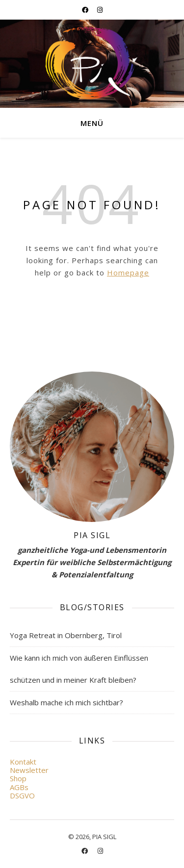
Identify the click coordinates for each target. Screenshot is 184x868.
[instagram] (100, 10)
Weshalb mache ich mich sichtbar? (66, 702)
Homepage (128, 273)
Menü (92, 123)
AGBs (19, 787)
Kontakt (23, 762)
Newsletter (29, 770)
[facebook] (86, 10)
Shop (18, 778)
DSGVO (22, 795)
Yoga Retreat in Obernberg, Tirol (66, 635)
